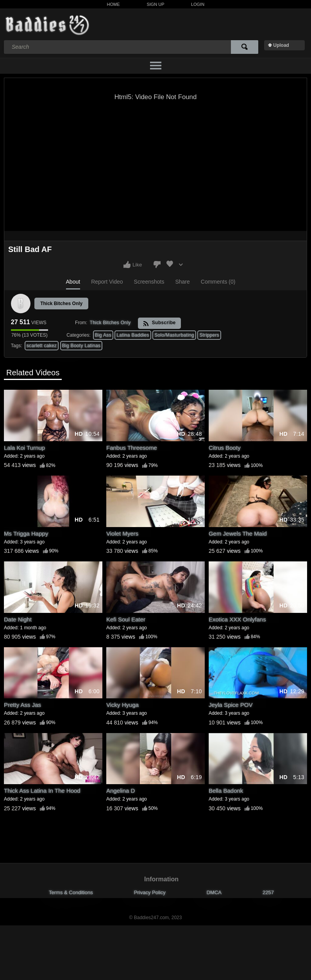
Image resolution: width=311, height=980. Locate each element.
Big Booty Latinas (81, 346)
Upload (281, 45)
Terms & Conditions (71, 892)
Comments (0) (218, 282)
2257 (268, 892)
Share (182, 282)
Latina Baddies (133, 335)
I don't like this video (157, 265)
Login (198, 4)
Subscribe (159, 323)
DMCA (214, 892)
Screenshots (149, 282)
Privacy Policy (150, 892)
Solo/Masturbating (174, 335)
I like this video (127, 265)
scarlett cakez (42, 346)
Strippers (209, 335)
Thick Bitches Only (61, 304)
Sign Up (155, 4)
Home (113, 4)
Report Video (107, 282)
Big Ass (103, 335)
